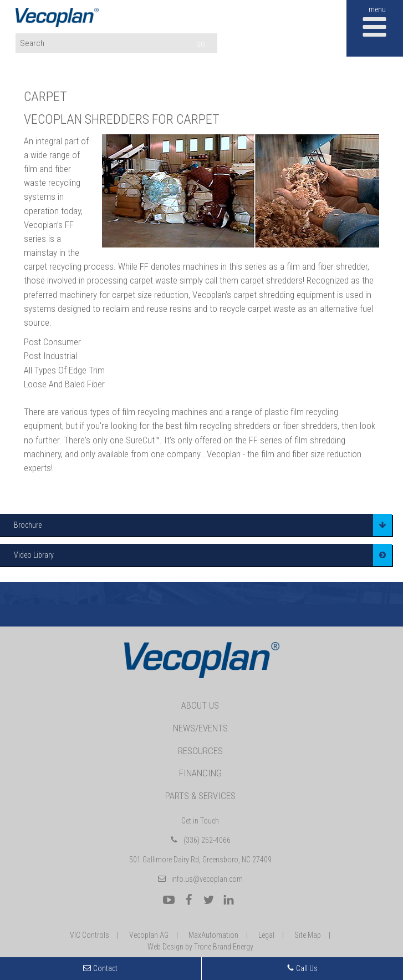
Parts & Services (200, 796)
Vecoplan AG (149, 935)
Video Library (34, 555)
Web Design (165, 947)
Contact (105, 968)
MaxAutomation (213, 935)
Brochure (28, 525)
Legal (266, 935)
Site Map (308, 935)
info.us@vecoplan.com (207, 879)
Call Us (302, 969)
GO (201, 44)
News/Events (200, 728)
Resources (200, 751)
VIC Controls (90, 935)
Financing (200, 773)
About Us (200, 705)
